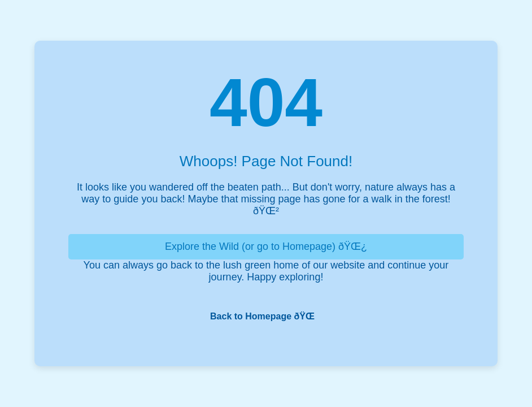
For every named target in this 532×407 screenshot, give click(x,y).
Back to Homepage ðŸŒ (266, 316)
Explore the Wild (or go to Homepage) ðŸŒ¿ (266, 246)
